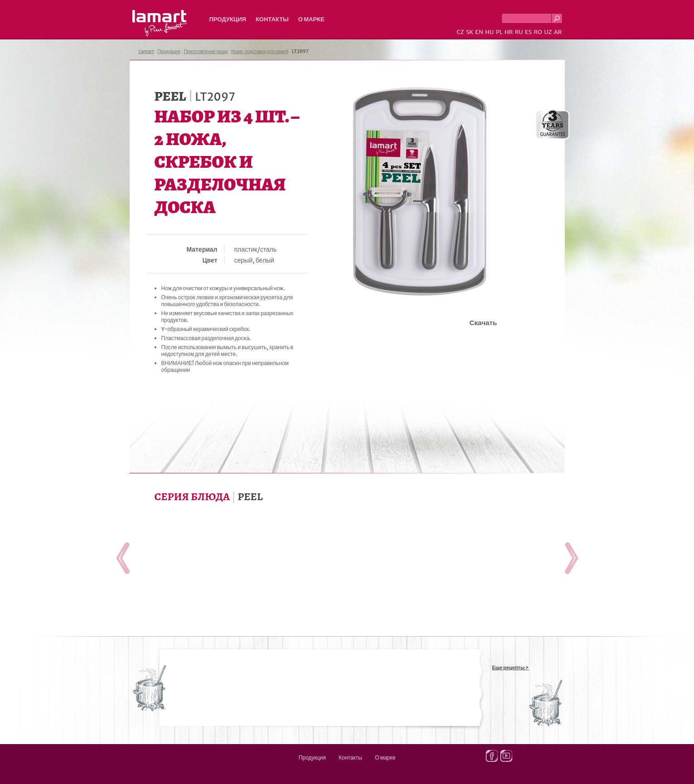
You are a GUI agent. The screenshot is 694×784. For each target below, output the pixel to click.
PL (499, 32)
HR (509, 32)
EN (479, 32)
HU (489, 32)
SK (470, 32)
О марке (311, 19)
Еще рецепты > (511, 667)
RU (519, 32)
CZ (460, 32)
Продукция (228, 19)
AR (558, 32)
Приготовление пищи (206, 51)
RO (538, 32)
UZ (548, 32)
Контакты (272, 19)
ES (528, 32)
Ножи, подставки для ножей (260, 51)
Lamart (160, 23)
